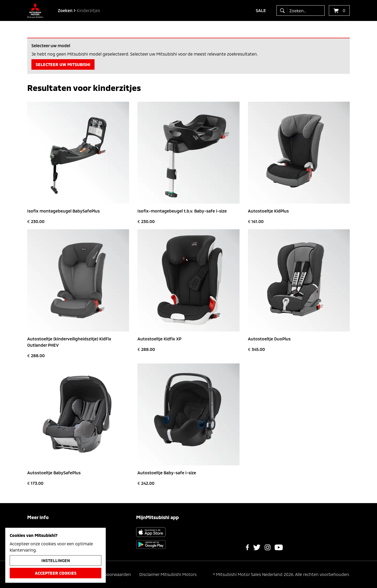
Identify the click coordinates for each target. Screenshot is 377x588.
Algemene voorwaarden (107, 574)
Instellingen (56, 560)
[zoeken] (283, 10)
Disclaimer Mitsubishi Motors (168, 574)
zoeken (65, 10)
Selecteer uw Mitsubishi (63, 64)
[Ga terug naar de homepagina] (35, 10)
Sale (261, 10)
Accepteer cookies (56, 573)
